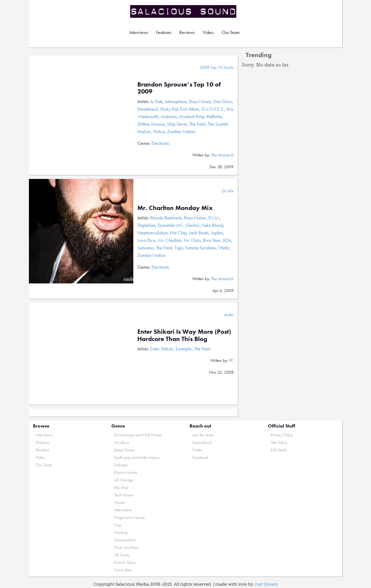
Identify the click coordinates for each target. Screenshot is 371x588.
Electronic (161, 143)
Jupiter (217, 233)
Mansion (169, 116)
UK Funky (122, 555)
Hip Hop (121, 487)
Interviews (139, 32)
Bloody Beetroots (166, 218)
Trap (118, 525)
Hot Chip (178, 233)
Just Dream (266, 584)
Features (164, 32)
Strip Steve (177, 124)
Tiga (179, 248)
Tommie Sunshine (200, 248)
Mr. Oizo (192, 240)
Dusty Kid (169, 109)
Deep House (124, 450)
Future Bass (123, 570)
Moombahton (125, 540)
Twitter (197, 450)
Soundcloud (202, 442)
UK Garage (124, 480)
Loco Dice (146, 240)
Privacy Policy (282, 435)
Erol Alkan (190, 109)
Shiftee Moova (151, 124)
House (119, 502)
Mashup (121, 532)
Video (208, 32)
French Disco (125, 562)
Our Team (231, 32)
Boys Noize (200, 101)
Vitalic (224, 248)
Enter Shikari (162, 349)
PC (231, 360)
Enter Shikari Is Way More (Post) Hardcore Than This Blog (184, 335)
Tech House (124, 495)
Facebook (200, 457)
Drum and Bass (126, 547)
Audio (229, 315)
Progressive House (129, 517)
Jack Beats (199, 233)
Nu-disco (122, 442)
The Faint (197, 124)
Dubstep (121, 465)
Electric (193, 225)
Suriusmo (145, 248)
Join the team (203, 435)
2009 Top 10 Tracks (217, 67)
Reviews (187, 32)
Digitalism (146, 225)
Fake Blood (213, 225)
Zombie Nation (181, 131)
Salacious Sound (184, 11)
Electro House (126, 472)
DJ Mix (228, 191)
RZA (227, 240)
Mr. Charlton (170, 240)
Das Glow (223, 101)
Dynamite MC (171, 225)
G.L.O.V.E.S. (213, 109)
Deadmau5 (148, 109)
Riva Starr (212, 240)
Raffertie (214, 116)
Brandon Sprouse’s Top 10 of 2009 (179, 88)
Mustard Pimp (192, 116)
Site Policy (279, 442)
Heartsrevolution (152, 233)
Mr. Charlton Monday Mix (175, 208)
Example (184, 349)
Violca (159, 131)
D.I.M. (214, 218)
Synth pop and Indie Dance (137, 457)
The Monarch (222, 155)
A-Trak (156, 101)
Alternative (123, 510)
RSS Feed (278, 450)
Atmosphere (176, 101)
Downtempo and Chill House (138, 435)
